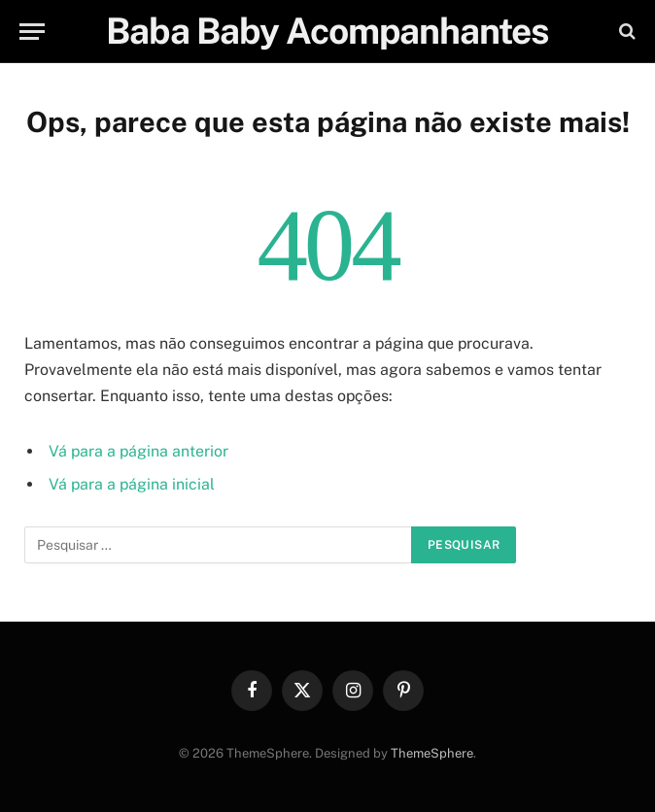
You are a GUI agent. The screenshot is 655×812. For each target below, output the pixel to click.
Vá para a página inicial (132, 484)
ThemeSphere (432, 753)
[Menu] (32, 32)
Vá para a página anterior (138, 451)
